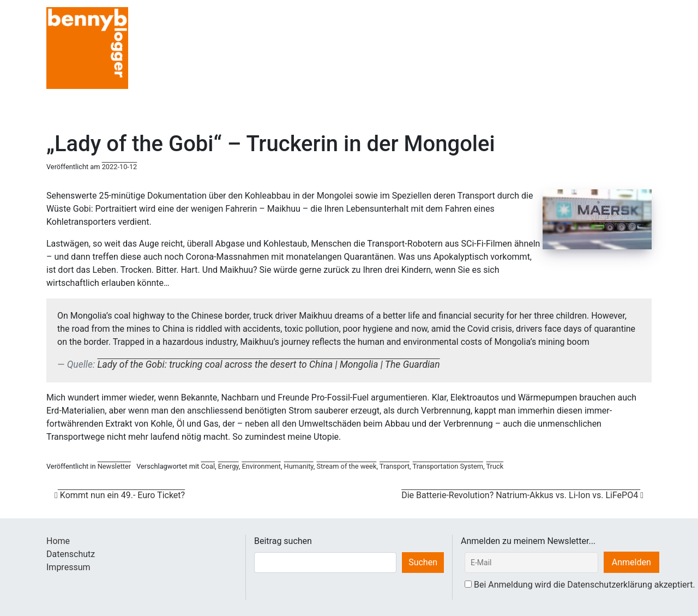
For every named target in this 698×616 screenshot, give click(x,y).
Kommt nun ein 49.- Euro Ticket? (120, 495)
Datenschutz (71, 554)
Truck (495, 466)
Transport (395, 466)
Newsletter (115, 466)
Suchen (423, 562)
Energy (228, 466)
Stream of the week (346, 466)
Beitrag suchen (283, 541)
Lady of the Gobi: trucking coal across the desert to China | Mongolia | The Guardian (268, 364)
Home (58, 541)
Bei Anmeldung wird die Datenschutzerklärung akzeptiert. (585, 585)
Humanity (299, 466)
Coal (208, 466)
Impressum (68, 567)
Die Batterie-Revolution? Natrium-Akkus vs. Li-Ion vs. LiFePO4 (522, 495)
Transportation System (448, 466)
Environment (261, 466)
